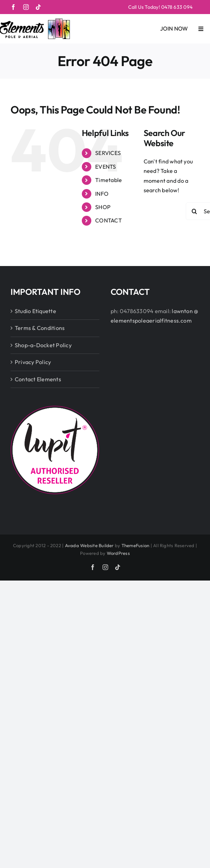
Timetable (109, 180)
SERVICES (108, 153)
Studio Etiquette (35, 311)
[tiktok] (38, 7)
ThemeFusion (136, 545)
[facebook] (13, 7)
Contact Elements (38, 379)
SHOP (103, 207)
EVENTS (106, 167)
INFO (102, 194)
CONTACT (109, 220)
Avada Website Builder (89, 545)
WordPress (118, 553)
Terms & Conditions (40, 328)
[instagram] (26, 7)
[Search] (195, 211)
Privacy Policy (33, 362)
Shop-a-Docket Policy (43, 345)
